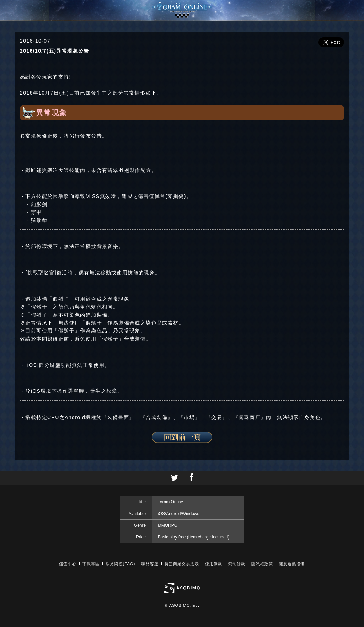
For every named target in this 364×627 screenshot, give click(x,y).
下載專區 (91, 564)
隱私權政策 (262, 564)
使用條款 (214, 564)
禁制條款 (237, 564)
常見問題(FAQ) (120, 564)
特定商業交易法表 (182, 564)
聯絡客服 (150, 564)
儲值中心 (68, 564)
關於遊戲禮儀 (292, 564)
